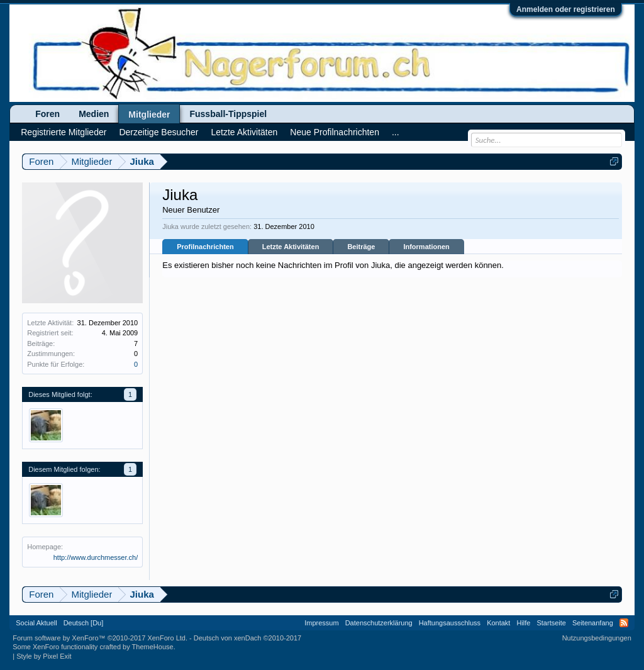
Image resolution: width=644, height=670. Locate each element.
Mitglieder (149, 114)
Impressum (321, 623)
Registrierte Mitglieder (64, 132)
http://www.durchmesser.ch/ (96, 557)
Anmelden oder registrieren (566, 9)
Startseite (551, 623)
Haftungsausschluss (450, 623)
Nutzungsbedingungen (597, 638)
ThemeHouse (153, 647)
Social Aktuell (36, 623)
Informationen (426, 247)
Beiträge (361, 247)
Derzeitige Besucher (158, 132)
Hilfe (523, 623)
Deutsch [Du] (84, 623)
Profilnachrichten (205, 247)
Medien (94, 114)
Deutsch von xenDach (247, 638)
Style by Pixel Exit (44, 656)
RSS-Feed (624, 623)
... (396, 132)
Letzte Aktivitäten (291, 247)
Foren (47, 114)
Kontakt (498, 623)
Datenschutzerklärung (379, 623)
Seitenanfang (593, 623)
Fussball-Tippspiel (228, 114)
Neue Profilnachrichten (335, 132)
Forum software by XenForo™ (100, 638)
